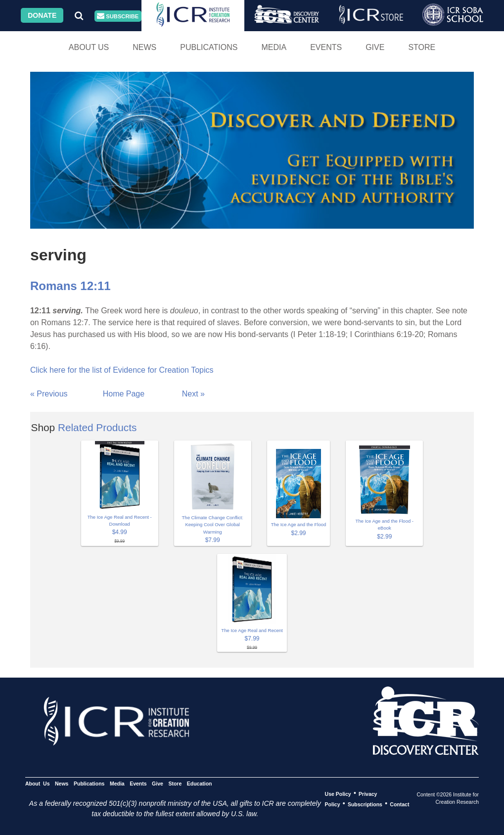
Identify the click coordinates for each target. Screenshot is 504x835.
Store (422, 47)
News (144, 47)
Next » (193, 394)
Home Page (124, 394)
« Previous (49, 394)
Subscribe (118, 16)
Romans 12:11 (70, 286)
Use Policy (338, 793)
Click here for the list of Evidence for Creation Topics (122, 370)
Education (200, 783)
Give (375, 47)
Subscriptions (365, 804)
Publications (209, 47)
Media (274, 47)
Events (326, 47)
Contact (399, 804)
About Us (89, 47)
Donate (42, 15)
